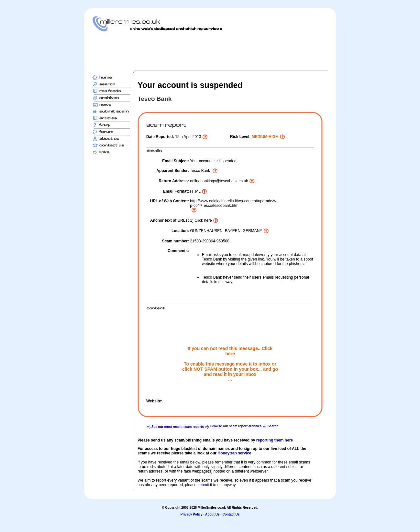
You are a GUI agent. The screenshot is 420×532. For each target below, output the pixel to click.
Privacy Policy (192, 514)
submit (203, 485)
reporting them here (275, 440)
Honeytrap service (234, 453)
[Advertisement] (210, 51)
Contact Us (231, 514)
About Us (212, 514)
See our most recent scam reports (178, 427)
